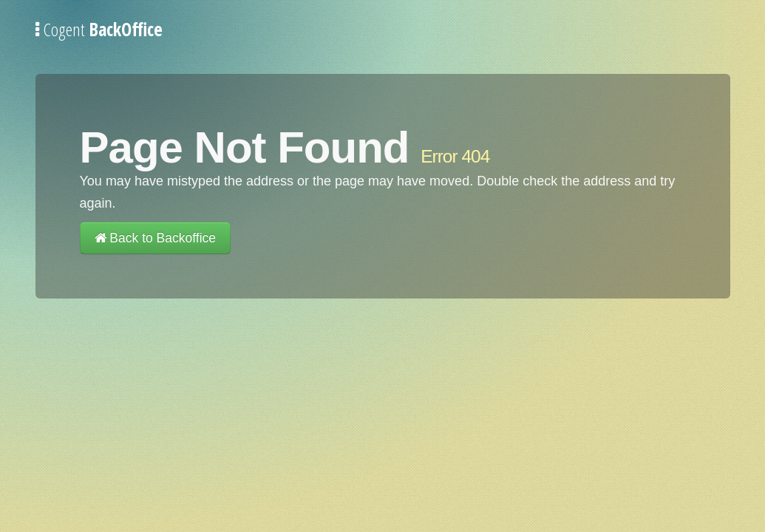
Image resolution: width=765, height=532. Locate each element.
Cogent (99, 29)
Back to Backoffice (156, 238)
